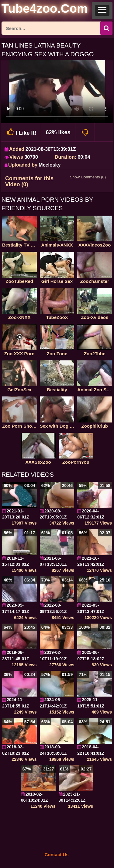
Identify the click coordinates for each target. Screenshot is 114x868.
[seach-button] (106, 28)
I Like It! (21, 132)
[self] (35, 10)
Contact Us (56, 855)
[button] (102, 11)
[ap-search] (57, 28)
